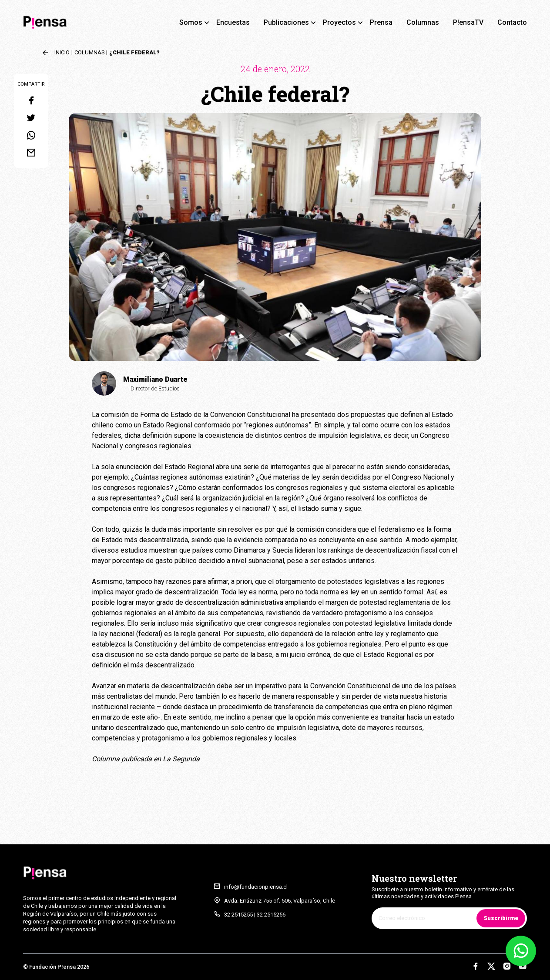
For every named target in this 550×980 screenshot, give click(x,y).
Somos (191, 22)
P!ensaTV (468, 22)
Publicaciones (286, 22)
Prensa (381, 22)
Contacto (512, 22)
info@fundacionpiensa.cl (256, 887)
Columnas (423, 22)
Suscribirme (501, 918)
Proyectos (339, 22)
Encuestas (233, 22)
